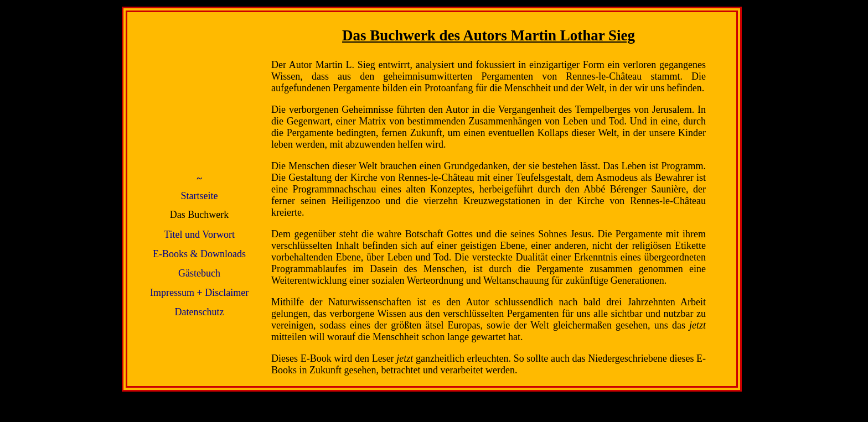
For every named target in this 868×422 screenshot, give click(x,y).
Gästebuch (199, 273)
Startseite (200, 196)
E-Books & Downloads (199, 254)
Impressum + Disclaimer (199, 293)
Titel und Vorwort (199, 235)
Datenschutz (200, 312)
